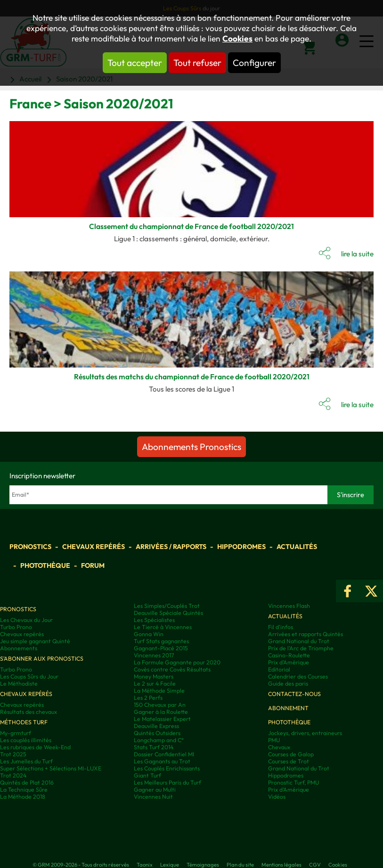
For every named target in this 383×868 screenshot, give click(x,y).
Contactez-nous (294, 694)
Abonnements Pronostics (191, 447)
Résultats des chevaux (29, 712)
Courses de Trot (289, 761)
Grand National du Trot (299, 641)
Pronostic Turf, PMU (293, 782)
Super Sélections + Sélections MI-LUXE (51, 768)
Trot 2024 (13, 775)
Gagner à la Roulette (161, 712)
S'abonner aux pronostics (42, 659)
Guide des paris (288, 684)
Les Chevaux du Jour (26, 620)
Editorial (279, 669)
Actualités (297, 547)
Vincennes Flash (289, 606)
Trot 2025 (13, 754)
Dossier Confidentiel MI (164, 754)
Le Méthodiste (19, 684)
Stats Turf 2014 (154, 747)
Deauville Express (156, 726)
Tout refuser (197, 63)
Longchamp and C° (159, 740)
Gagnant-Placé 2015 (161, 648)
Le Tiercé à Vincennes (163, 627)
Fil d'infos (281, 627)
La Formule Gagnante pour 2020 (177, 662)
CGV (315, 865)
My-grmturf (16, 733)
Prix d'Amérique (289, 662)
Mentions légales (281, 865)
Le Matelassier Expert (162, 719)
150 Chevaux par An (160, 705)
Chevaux (279, 747)
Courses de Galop (291, 754)
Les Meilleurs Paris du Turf (167, 782)
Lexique (170, 865)
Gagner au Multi (155, 790)
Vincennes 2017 (154, 655)
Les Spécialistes (154, 620)
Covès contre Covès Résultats (172, 669)
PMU (274, 740)
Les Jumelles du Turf (26, 761)
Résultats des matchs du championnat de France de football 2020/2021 (192, 377)
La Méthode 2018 (23, 797)
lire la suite (357, 254)
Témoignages (203, 865)
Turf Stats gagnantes (161, 641)
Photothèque (45, 565)
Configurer (254, 63)
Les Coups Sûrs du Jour (29, 676)
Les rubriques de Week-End (35, 747)
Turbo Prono (16, 627)
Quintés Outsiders (157, 733)
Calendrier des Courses (298, 676)
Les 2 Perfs (148, 698)
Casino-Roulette (289, 655)
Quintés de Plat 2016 (27, 782)
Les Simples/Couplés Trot (167, 606)
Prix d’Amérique (289, 790)
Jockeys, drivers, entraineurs (305, 733)
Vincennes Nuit (153, 797)
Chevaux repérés (94, 547)
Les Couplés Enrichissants (167, 768)
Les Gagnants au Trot (162, 761)
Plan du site (240, 865)
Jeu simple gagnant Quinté (35, 641)
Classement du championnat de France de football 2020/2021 (191, 226)
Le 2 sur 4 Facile (155, 684)
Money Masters (154, 676)
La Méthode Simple (159, 691)
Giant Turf (147, 775)
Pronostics (30, 547)
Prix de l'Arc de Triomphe (301, 648)
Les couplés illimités (26, 740)
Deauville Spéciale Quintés (168, 613)
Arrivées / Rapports (171, 547)
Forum (93, 565)
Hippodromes (241, 547)
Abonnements (19, 648)
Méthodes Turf (24, 722)
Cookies (237, 39)
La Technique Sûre (24, 790)
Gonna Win (149, 634)
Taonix (145, 865)
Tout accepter (135, 63)
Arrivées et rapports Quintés (306, 634)
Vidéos (277, 797)
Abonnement (288, 708)
